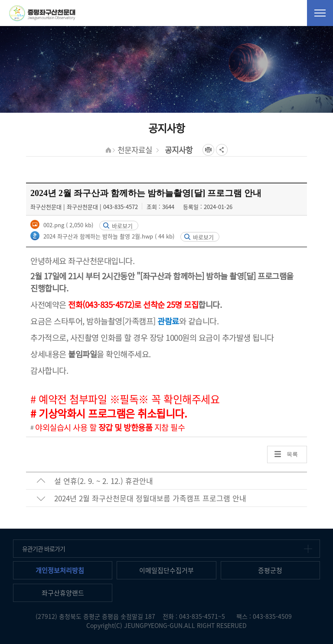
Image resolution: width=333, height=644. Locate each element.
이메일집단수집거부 (166, 570)
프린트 (208, 150)
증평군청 (270, 570)
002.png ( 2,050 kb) (67, 225)
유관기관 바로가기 (44, 549)
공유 (222, 150)
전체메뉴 (320, 13)
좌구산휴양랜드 (63, 593)
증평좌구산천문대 (42, 13)
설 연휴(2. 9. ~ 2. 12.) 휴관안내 (104, 481)
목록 (292, 454)
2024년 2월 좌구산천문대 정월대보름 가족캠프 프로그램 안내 (150, 498)
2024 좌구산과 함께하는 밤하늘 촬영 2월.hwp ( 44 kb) (108, 236)
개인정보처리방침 (60, 570)
